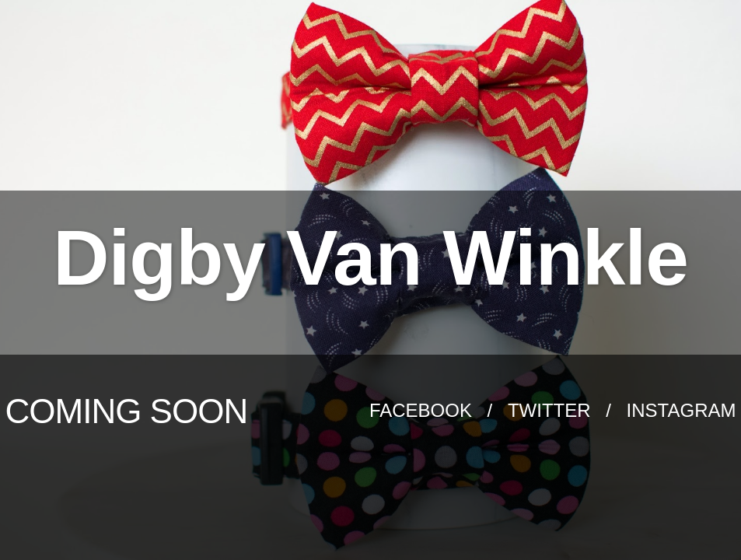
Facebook (423, 410)
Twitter (552, 410)
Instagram (682, 410)
